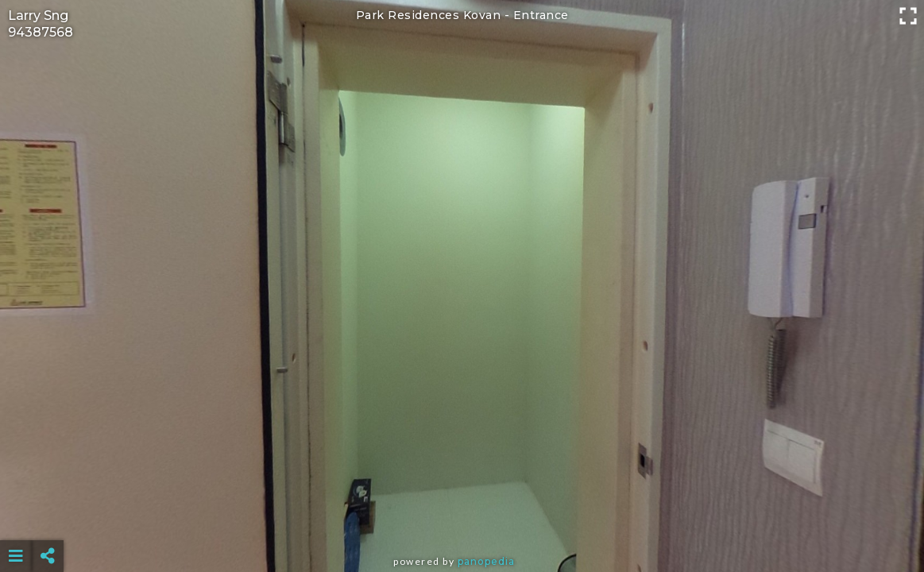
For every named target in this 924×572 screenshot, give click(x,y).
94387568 (41, 32)
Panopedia (486, 561)
